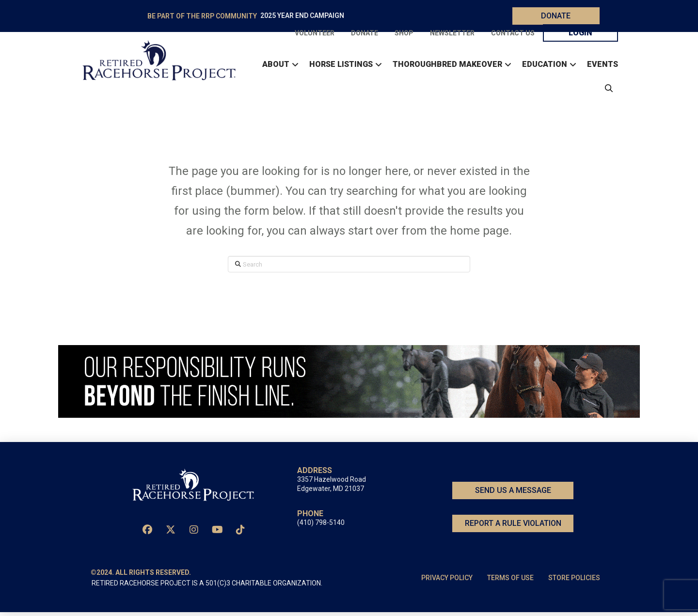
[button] (606, 90)
